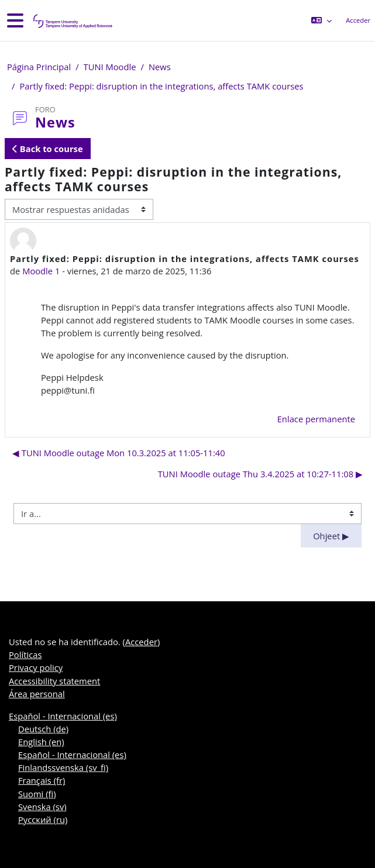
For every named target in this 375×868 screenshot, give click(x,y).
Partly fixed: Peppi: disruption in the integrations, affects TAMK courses (161, 86)
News (160, 67)
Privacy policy (36, 667)
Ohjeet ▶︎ (331, 536)
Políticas (25, 655)
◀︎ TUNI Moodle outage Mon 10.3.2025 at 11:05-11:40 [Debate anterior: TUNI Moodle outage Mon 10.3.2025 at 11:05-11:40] (119, 453)
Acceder (358, 20)
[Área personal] (72, 21)
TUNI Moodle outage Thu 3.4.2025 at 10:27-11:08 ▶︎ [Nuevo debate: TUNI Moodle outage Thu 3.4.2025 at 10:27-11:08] (260, 474)
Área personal (37, 694)
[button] (321, 20)
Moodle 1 (41, 271)
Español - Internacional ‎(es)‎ (63, 716)
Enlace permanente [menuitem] (316, 419)
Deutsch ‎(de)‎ (43, 729)
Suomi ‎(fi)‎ (37, 794)
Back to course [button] (48, 149)
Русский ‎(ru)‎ (43, 819)
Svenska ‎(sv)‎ (42, 807)
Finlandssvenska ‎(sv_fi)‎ (63, 767)
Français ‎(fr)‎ (42, 780)
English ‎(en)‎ (41, 742)
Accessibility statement (54, 681)
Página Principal (39, 67)
